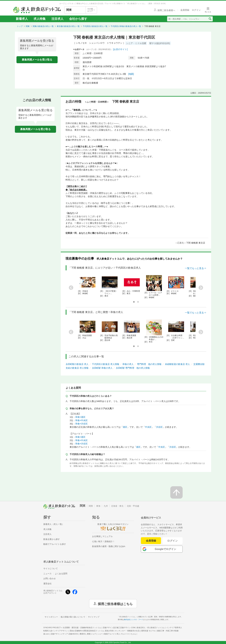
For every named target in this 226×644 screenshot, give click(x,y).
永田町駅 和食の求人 (102, 368)
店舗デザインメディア (64, 634)
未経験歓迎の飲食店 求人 (177, 364)
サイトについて (51, 569)
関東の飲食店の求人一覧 (43, 26)
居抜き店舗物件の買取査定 (91, 631)
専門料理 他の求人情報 (149, 364)
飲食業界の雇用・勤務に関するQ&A (109, 546)
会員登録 (151, 541)
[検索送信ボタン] (210, 19)
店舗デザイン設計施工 (119, 628)
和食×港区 (80, 417)
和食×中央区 (82, 420)
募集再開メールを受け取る (37, 60)
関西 (91, 506)
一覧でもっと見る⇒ (196, 268)
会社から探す (78, 19)
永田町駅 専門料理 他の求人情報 (133, 368)
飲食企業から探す (52, 539)
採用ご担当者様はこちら (115, 604)
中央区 (148, 427)
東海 (98, 506)
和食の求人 (128, 364)
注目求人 (57, 19)
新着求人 (22, 19)
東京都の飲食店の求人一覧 (68, 26)
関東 (28, 26)
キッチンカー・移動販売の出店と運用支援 (135, 631)
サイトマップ (94, 617)
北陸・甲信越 (133, 506)
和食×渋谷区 (82, 424)
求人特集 (40, 19)
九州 (106, 506)
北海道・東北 (117, 506)
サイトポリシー (51, 617)
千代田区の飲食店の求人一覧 (95, 26)
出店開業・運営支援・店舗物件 (82, 628)
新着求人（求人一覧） (54, 524)
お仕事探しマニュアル (102, 536)
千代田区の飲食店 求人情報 (106, 364)
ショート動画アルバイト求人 (117, 634)
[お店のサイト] (120, 49)
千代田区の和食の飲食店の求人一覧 (126, 26)
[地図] (131, 74)
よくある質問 (61, 574)
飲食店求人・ (151, 628)
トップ (20, 26)
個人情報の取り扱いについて (73, 617)
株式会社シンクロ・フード (134, 620)
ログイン (173, 541)
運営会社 (47, 584)
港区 (125, 427)
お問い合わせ (50, 579)
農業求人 (88, 634)
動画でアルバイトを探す (55, 544)
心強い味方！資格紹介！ (103, 541)
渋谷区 (159, 427)
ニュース (47, 574)
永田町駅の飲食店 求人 (77, 364)
